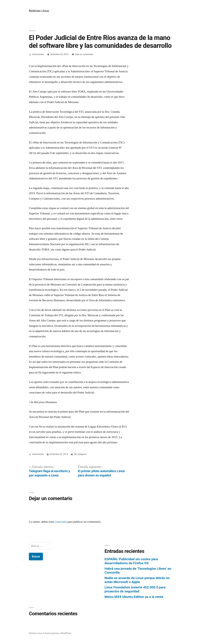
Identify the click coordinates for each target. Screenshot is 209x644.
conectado (61, 522)
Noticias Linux (39, 11)
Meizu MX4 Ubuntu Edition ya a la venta (134, 597)
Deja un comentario (84, 54)
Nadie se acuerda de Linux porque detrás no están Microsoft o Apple (137, 580)
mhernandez (38, 54)
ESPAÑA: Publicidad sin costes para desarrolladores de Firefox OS (131, 561)
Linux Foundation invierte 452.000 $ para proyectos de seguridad (135, 589)
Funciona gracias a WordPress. (57, 633)
